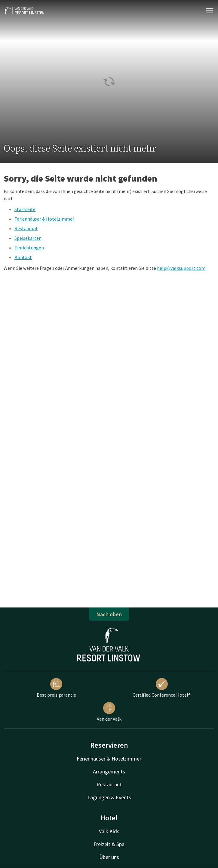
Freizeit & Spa (109, 844)
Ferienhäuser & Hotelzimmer (44, 219)
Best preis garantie (56, 688)
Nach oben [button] (109, 614)
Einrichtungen (29, 248)
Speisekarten (28, 238)
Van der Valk (109, 712)
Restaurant (26, 228)
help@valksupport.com (181, 268)
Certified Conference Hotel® (162, 688)
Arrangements (109, 772)
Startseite (25, 209)
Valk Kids (109, 831)
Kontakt (23, 257)
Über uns (109, 857)
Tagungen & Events (109, 797)
